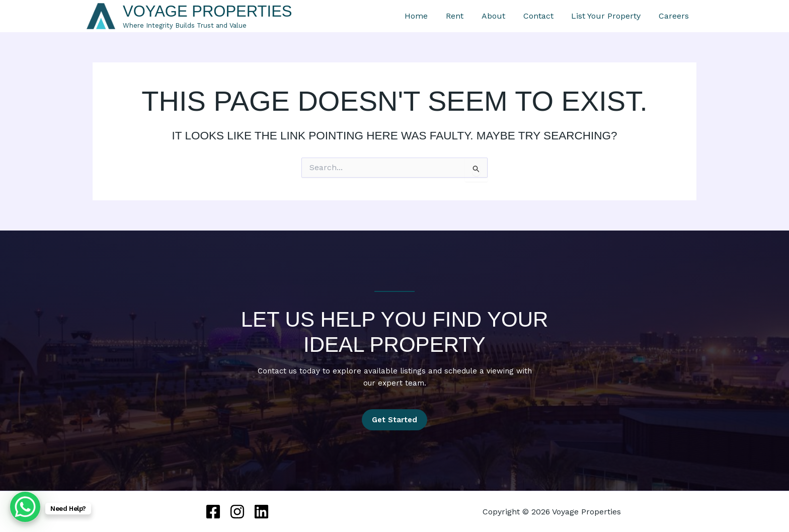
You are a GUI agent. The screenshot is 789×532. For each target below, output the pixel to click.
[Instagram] (237, 512)
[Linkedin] (261, 512)
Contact (559, 16)
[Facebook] (213, 512)
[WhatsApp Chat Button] (25, 507)
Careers (681, 16)
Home (456, 16)
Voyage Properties (208, 11)
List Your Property (620, 16)
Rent (488, 16)
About (520, 16)
